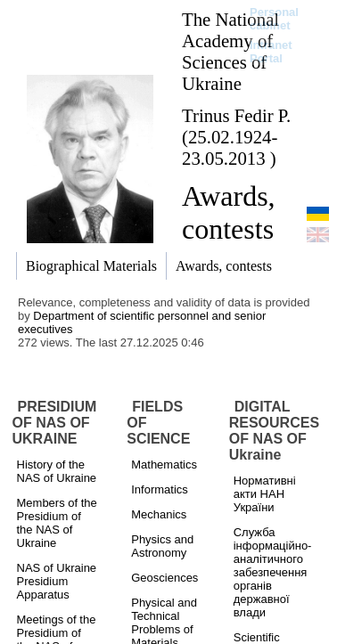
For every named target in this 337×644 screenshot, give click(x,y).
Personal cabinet (274, 19)
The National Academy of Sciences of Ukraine (230, 51)
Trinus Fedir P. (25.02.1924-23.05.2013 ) (236, 137)
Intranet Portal (271, 52)
